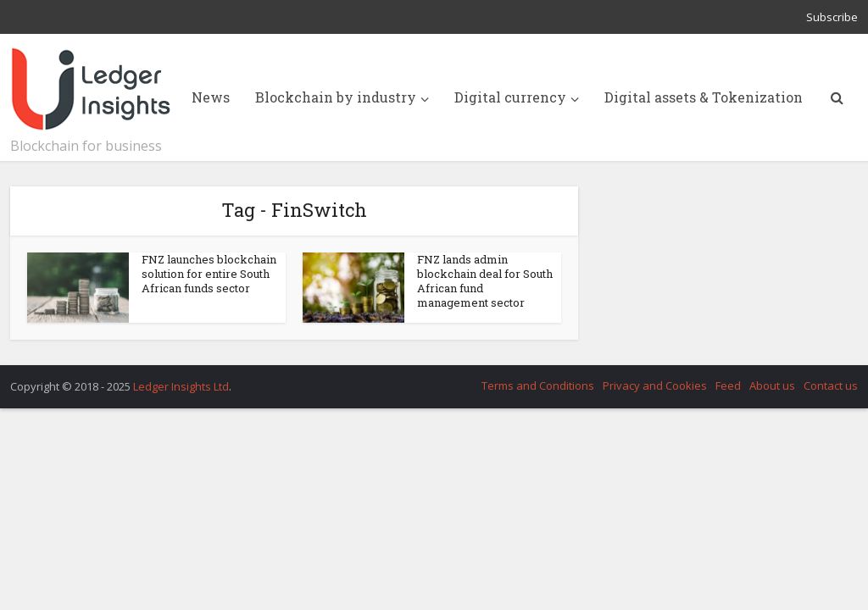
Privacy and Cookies (655, 385)
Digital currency (510, 97)
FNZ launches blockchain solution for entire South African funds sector (209, 274)
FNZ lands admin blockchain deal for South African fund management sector (485, 281)
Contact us (831, 385)
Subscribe (832, 17)
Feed (728, 385)
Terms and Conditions (538, 385)
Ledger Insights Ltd (181, 386)
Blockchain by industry (336, 97)
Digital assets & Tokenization (704, 97)
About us (772, 385)
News (211, 97)
